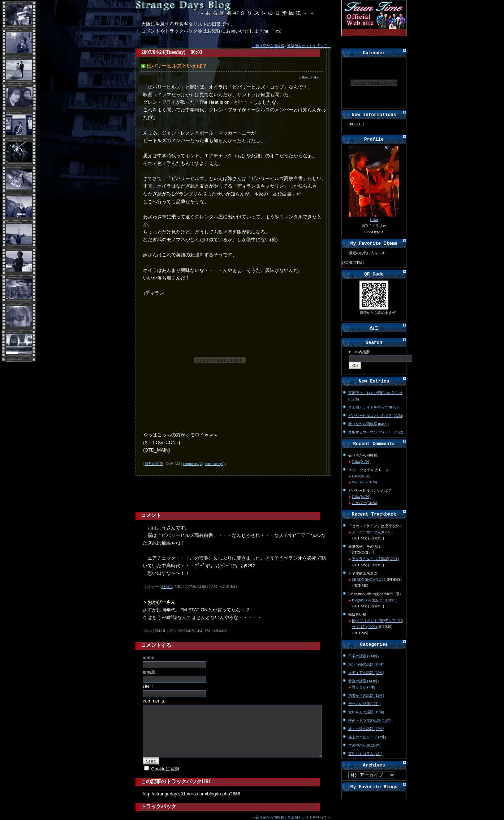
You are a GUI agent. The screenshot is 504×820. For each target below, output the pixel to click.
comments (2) (193, 464)
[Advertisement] (224, 494)
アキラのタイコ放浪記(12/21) (375, 559)
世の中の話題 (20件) (364, 745)
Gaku (315, 77)
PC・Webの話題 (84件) (366, 664)
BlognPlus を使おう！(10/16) (374, 600)
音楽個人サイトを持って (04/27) (374, 407)
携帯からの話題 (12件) (366, 695)
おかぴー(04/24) (364, 503)
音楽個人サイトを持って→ (309, 46)
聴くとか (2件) (363, 687)
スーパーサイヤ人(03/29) (372, 532)
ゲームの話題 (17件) (364, 704)
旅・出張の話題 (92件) (366, 729)
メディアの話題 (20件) (366, 673)
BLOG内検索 (359, 352)
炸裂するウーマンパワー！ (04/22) (376, 432)
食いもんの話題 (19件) (366, 712)
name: (149, 657)
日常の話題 (154, 464)
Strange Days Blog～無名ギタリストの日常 (226, 8)
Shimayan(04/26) (364, 482)
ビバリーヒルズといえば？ (177, 66)
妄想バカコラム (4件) (365, 754)
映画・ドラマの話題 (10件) (370, 720)
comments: (154, 701)
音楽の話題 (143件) (363, 681)
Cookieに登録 (166, 769)
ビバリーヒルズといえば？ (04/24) (376, 416)
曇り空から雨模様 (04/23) (369, 424)
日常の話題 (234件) (363, 656)
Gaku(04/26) (361, 462)
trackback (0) (215, 464)
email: (149, 672)
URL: (148, 686)
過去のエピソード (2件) (367, 737)
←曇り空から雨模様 (268, 46)
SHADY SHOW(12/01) (369, 579)
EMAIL (167, 587)
